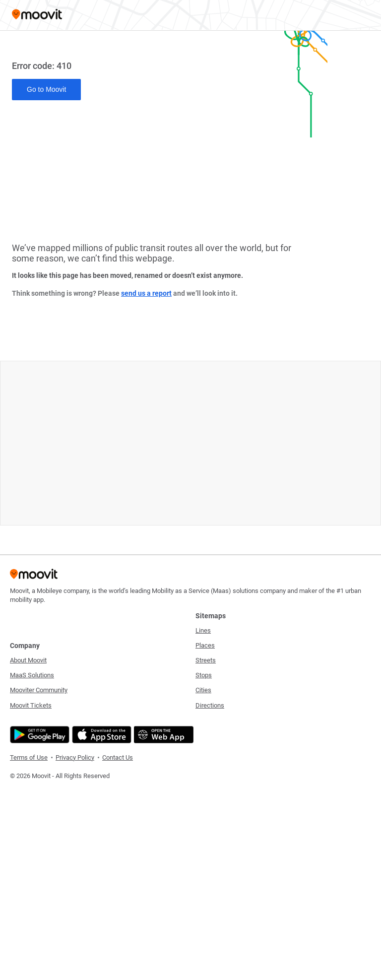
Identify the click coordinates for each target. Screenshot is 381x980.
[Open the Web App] (162, 735)
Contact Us (118, 757)
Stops (204, 675)
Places (205, 645)
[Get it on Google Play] (38, 735)
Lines (203, 630)
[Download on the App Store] (100, 735)
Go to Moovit (46, 89)
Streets (206, 660)
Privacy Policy (75, 757)
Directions (210, 705)
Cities (203, 690)
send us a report (146, 293)
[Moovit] (37, 15)
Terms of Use (29, 757)
